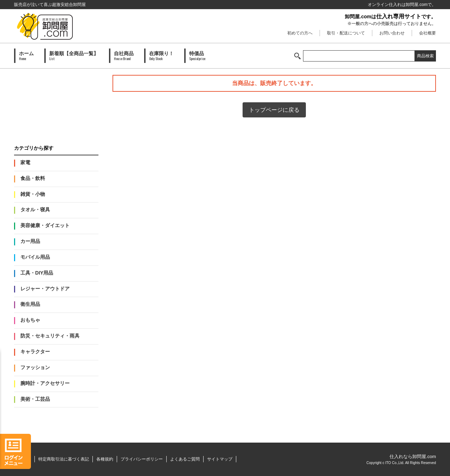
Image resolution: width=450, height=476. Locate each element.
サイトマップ (220, 459)
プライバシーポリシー (142, 459)
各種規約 (105, 459)
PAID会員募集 (56, 103)
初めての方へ (300, 33)
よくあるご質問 (185, 459)
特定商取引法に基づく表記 (64, 459)
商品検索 (425, 56)
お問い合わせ (392, 33)
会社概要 (427, 33)
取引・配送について (346, 33)
